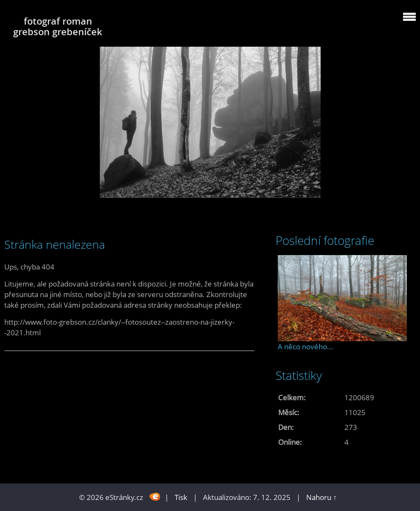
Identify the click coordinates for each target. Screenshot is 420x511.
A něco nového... (306, 347)
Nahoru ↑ (321, 497)
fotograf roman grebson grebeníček (58, 26)
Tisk (181, 497)
